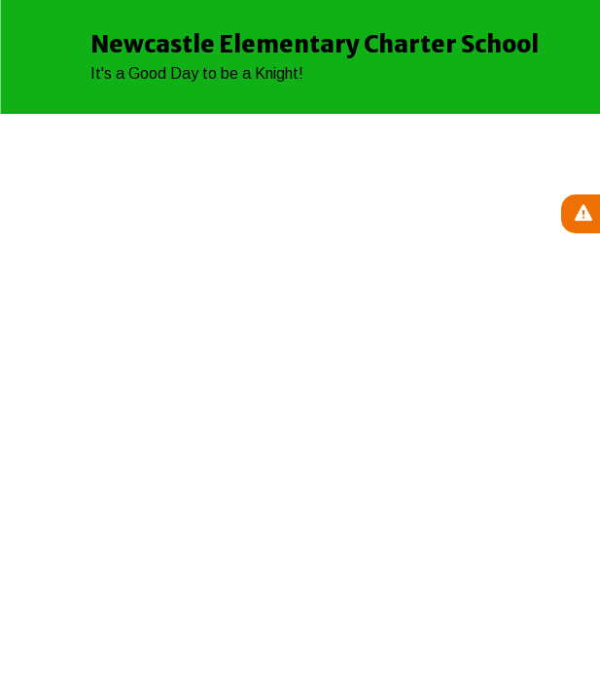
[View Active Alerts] (581, 214)
